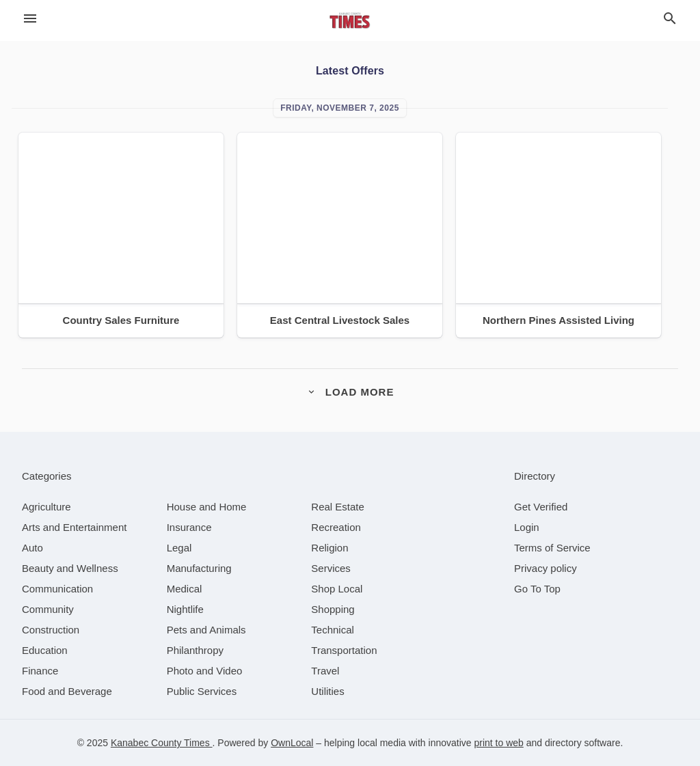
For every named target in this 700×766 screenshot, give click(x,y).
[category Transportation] (344, 650)
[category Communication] (57, 589)
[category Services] (331, 568)
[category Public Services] (202, 691)
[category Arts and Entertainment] (74, 527)
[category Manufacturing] (199, 568)
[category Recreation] (336, 527)
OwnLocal (292, 743)
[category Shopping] (333, 609)
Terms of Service (552, 548)
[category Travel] (325, 671)
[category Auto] (32, 548)
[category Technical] (333, 630)
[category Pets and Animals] (206, 630)
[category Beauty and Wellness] (70, 568)
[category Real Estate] (338, 507)
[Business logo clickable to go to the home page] (350, 20)
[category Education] (45, 650)
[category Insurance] (189, 527)
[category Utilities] (327, 691)
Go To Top (537, 589)
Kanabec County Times (162, 743)
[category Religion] (329, 548)
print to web (498, 743)
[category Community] (48, 609)
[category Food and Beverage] (67, 691)
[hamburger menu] (30, 19)
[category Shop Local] (337, 589)
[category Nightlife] (185, 609)
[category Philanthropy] (195, 650)
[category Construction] (51, 630)
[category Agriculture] (46, 507)
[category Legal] (179, 548)
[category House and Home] (207, 507)
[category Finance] (40, 671)
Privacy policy (546, 568)
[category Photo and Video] (205, 671)
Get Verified (541, 507)
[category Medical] (185, 589)
